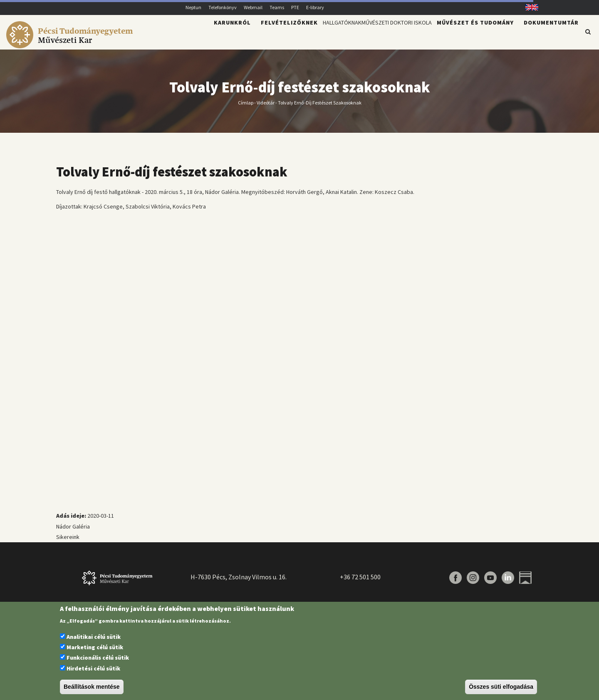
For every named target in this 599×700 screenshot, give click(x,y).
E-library (315, 7)
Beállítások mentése (92, 687)
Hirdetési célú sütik (93, 668)
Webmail (253, 7)
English (529, 7)
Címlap (246, 107)
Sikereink (68, 542)
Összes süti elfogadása (501, 687)
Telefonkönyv (223, 7)
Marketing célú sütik (95, 647)
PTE (295, 7)
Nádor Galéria (73, 531)
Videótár (266, 107)
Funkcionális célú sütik (98, 658)
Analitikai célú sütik (94, 637)
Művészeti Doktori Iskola (383, 36)
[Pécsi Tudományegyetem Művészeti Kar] (71, 44)
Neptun (193, 7)
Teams (277, 7)
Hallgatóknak (305, 36)
